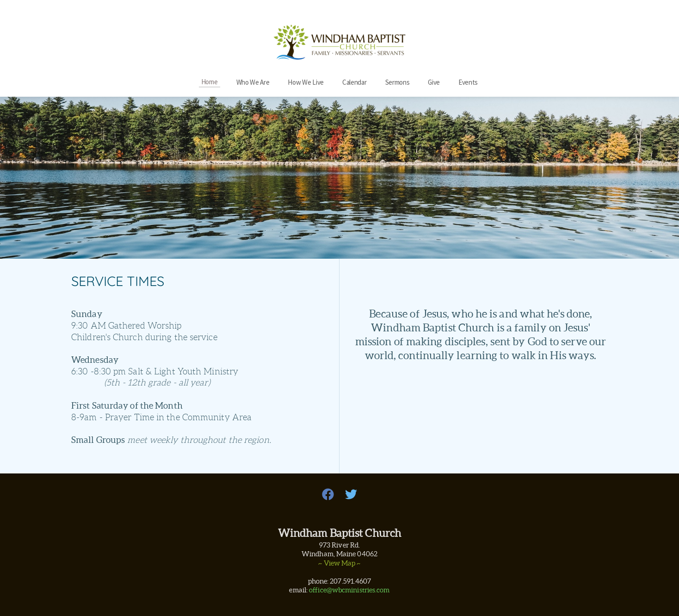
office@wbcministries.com (349, 590)
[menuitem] (210, 82)
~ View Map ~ (339, 563)
